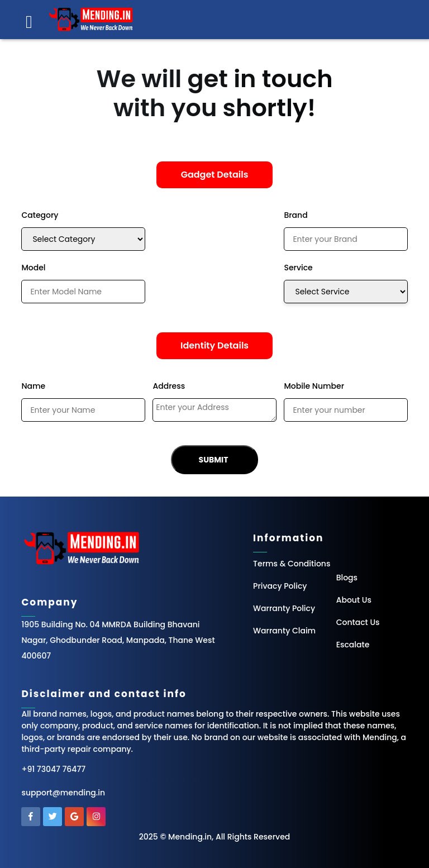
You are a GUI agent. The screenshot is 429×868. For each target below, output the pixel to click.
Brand (295, 215)
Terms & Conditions (292, 564)
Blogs (347, 578)
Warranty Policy (284, 608)
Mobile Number (314, 386)
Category (40, 215)
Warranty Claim (284, 631)
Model (33, 268)
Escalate (353, 645)
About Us (354, 600)
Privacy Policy (280, 586)
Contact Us (358, 622)
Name (33, 386)
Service (298, 268)
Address (169, 386)
